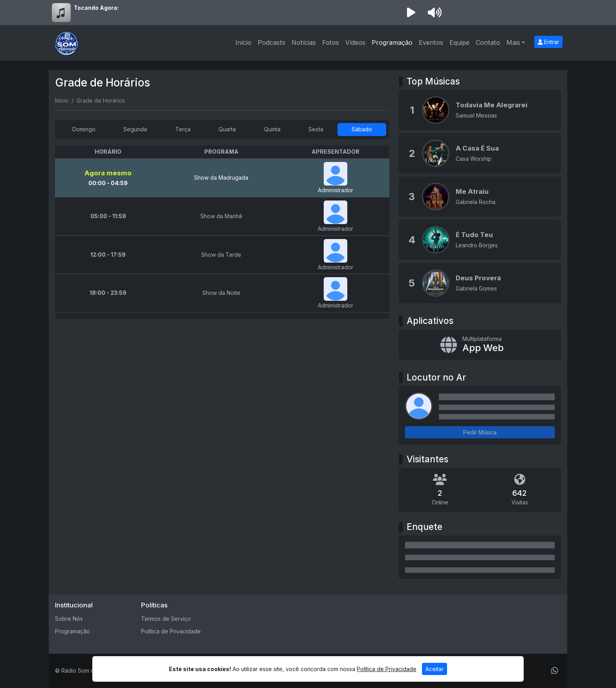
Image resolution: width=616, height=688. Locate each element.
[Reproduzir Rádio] (411, 13)
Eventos (431, 42)
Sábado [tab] (362, 129)
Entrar (548, 42)
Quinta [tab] (272, 129)
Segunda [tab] (135, 129)
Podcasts (271, 42)
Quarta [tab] (227, 129)
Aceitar (434, 669)
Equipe (459, 42)
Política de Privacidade (171, 631)
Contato (488, 42)
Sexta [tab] (316, 129)
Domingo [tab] (84, 129)
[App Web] (480, 345)
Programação (392, 42)
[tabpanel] (222, 232)
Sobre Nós (69, 619)
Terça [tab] (183, 129)
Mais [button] (513, 42)
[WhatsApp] (555, 671)
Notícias (304, 42)
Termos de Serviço (166, 619)
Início (243, 42)
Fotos (331, 42)
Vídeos (355, 42)
